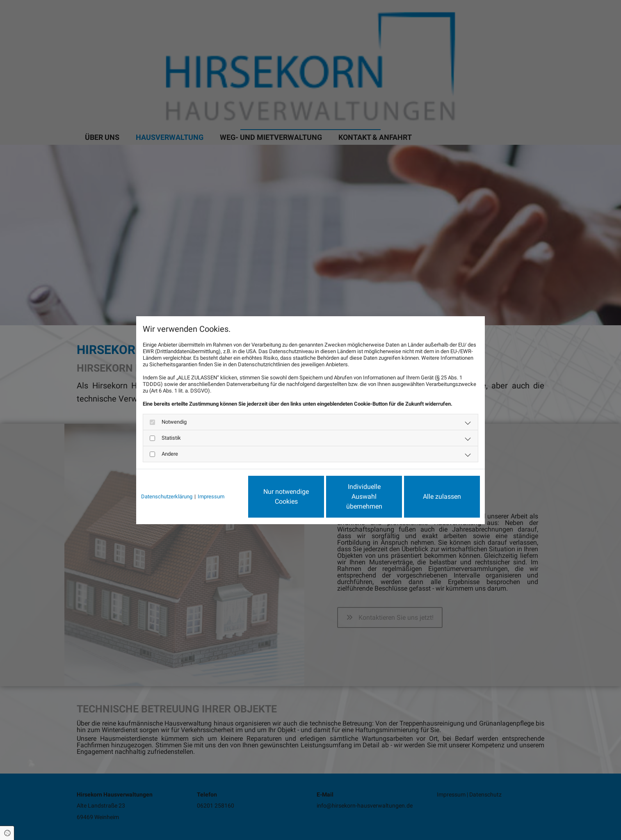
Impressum (211, 496)
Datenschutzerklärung (167, 496)
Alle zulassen (442, 496)
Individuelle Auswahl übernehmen (364, 496)
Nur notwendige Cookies (286, 496)
